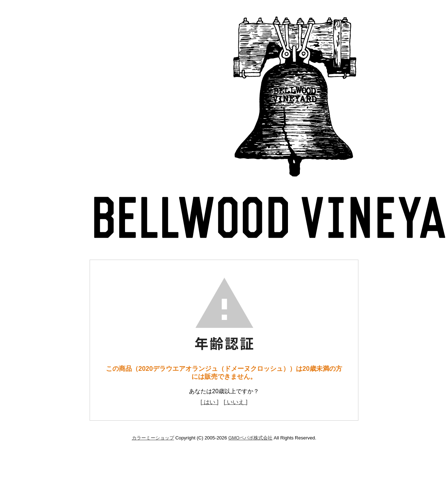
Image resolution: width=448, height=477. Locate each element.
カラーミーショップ (153, 438)
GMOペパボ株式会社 (250, 438)
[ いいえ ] (236, 402)
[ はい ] (210, 402)
